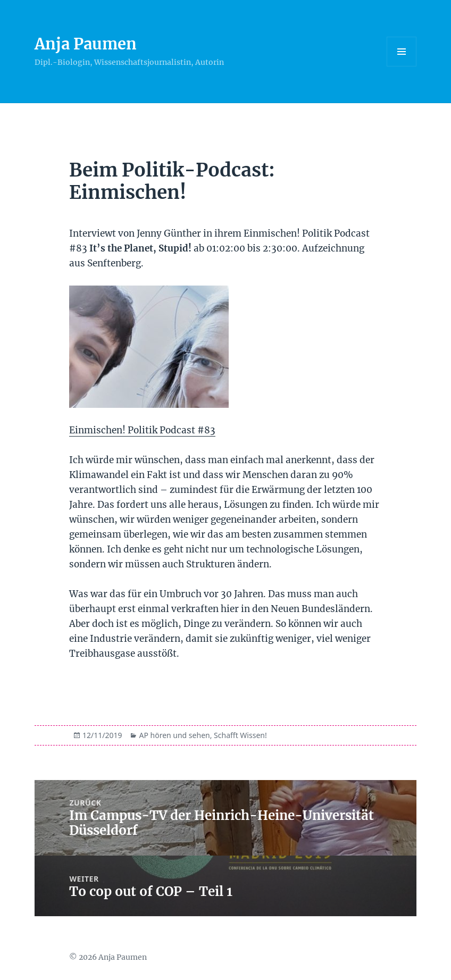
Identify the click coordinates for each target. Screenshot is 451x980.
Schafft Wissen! (240, 735)
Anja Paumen (86, 44)
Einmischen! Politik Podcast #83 (142, 430)
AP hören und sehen (174, 735)
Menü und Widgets (402, 66)
